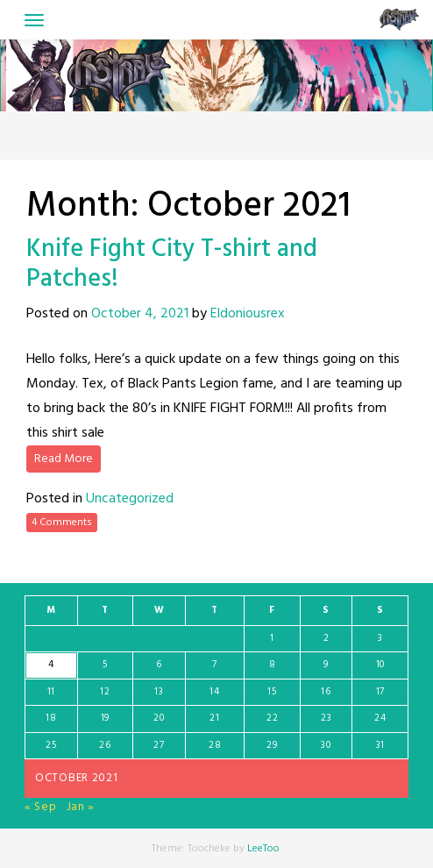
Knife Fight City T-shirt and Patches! (172, 264)
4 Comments (62, 523)
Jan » (81, 807)
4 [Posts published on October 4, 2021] (51, 665)
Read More (64, 459)
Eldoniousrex (248, 314)
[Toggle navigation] (34, 20)
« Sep (41, 807)
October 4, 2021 (140, 314)
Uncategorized (130, 499)
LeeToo (263, 849)
